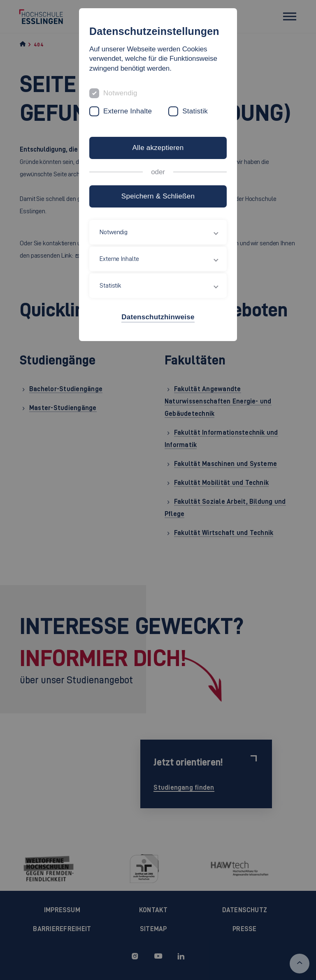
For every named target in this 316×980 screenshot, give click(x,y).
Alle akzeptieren (158, 148)
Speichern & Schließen (158, 196)
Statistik (195, 111)
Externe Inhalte (128, 111)
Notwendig (120, 93)
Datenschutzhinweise (158, 317)
